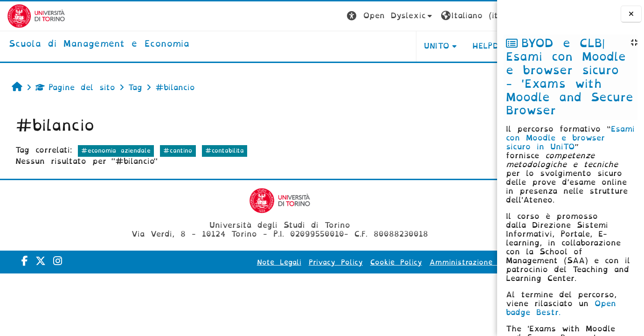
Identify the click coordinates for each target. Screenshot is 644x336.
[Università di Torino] (29, 16)
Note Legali (224, 262)
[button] (335, 16)
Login (478, 16)
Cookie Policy (341, 262)
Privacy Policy (280, 262)
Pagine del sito (73, 87)
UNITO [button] (381, 46)
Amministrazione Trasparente (430, 262)
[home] (92, 44)
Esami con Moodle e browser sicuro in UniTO (570, 138)
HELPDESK (438, 46)
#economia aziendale (114, 150)
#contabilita (222, 150)
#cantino (176, 150)
